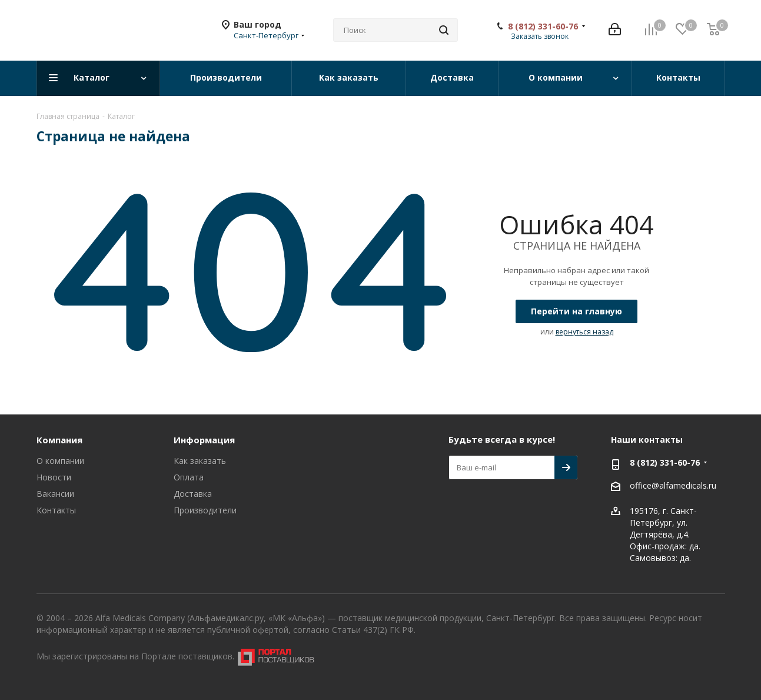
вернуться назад (584, 332)
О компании (60, 461)
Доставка (193, 494)
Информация (204, 440)
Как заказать (200, 461)
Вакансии (55, 494)
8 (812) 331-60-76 (543, 26)
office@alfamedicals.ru (673, 486)
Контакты (56, 510)
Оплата (189, 477)
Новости (54, 477)
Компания (59, 440)
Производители (205, 510)
